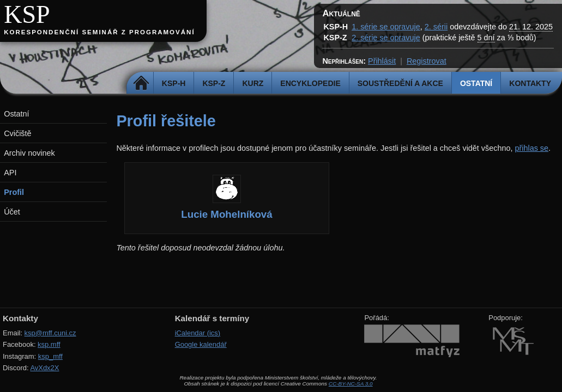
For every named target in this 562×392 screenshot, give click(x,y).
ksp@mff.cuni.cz (50, 333)
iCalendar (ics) (198, 333)
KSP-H (174, 83)
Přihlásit (382, 61)
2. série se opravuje (386, 38)
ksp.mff (49, 344)
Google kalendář (201, 344)
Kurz (253, 83)
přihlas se (531, 148)
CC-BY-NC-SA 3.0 (351, 384)
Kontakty (530, 83)
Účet (12, 212)
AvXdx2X (44, 368)
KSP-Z (214, 83)
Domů (141, 83)
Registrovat (427, 61)
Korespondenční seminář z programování (99, 32)
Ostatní (476, 83)
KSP (27, 14)
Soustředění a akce (400, 83)
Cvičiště (17, 133)
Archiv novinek (29, 153)
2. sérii (436, 27)
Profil (14, 192)
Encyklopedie (310, 83)
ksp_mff (50, 356)
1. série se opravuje (386, 27)
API (10, 173)
